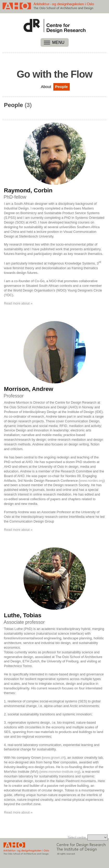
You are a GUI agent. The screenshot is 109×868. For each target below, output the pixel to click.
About (46, 87)
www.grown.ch (54, 758)
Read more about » (18, 303)
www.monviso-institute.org (60, 772)
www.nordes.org (92, 481)
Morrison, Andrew (29, 389)
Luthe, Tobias (23, 615)
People (62, 87)
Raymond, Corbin (28, 191)
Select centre (77, 838)
